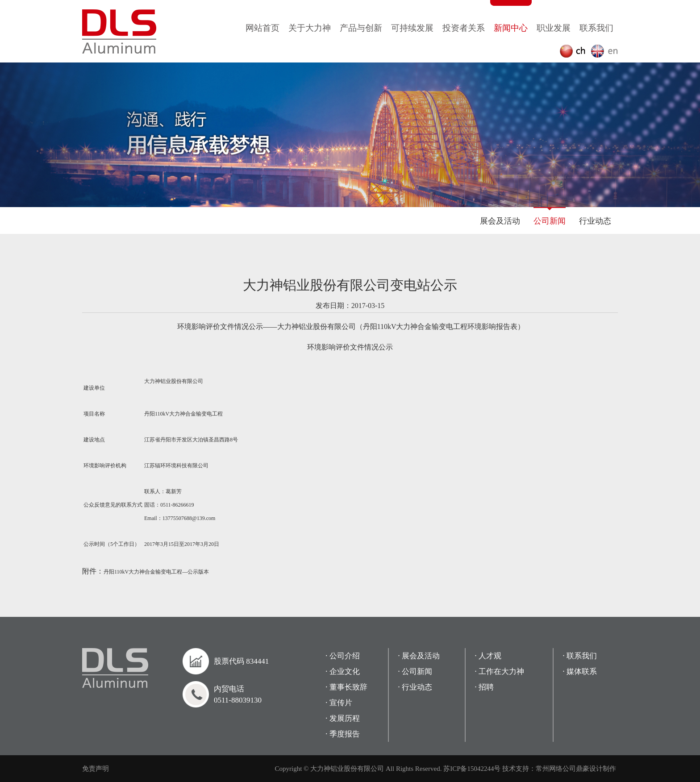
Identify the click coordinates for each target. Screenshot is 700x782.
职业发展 (554, 28)
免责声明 (96, 769)
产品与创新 (361, 28)
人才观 (490, 656)
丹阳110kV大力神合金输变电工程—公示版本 (156, 572)
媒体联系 (582, 672)
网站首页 (262, 28)
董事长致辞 (348, 687)
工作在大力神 (501, 672)
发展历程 (345, 718)
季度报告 (345, 734)
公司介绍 (345, 656)
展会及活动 (500, 221)
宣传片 (341, 703)
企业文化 (345, 672)
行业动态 (595, 221)
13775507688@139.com (189, 518)
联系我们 (596, 28)
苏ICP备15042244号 (472, 769)
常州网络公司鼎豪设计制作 (576, 769)
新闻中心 (511, 28)
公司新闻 (550, 221)
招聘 (486, 687)
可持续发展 (412, 28)
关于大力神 (310, 28)
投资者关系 (464, 28)
